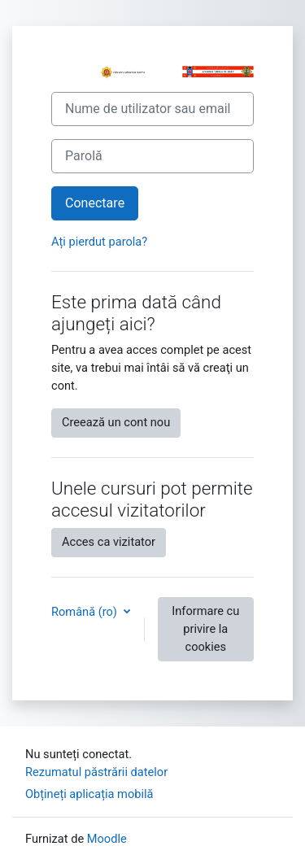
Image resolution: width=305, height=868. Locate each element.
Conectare (95, 203)
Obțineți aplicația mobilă (89, 794)
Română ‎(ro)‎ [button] (86, 612)
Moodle (107, 839)
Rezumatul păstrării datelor (96, 772)
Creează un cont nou (116, 422)
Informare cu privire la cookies (205, 629)
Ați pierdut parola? (99, 242)
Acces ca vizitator (109, 542)
